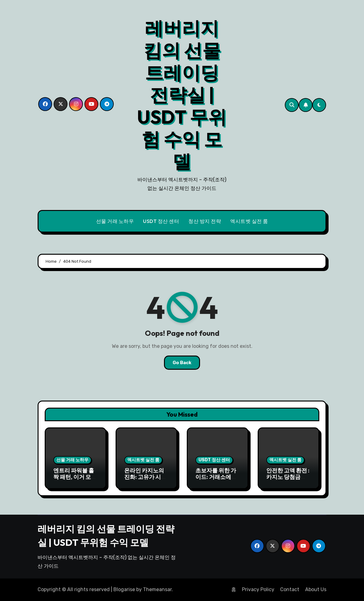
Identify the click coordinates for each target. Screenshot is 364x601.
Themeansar (157, 589)
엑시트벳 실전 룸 (249, 221)
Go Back (182, 363)
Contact (290, 589)
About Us (316, 589)
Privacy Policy (258, 589)
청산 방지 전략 (205, 221)
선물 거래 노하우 (115, 221)
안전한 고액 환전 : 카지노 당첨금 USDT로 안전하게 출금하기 (288, 480)
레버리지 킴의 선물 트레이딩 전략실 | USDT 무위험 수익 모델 (182, 95)
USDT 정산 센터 (161, 221)
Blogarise (124, 589)
